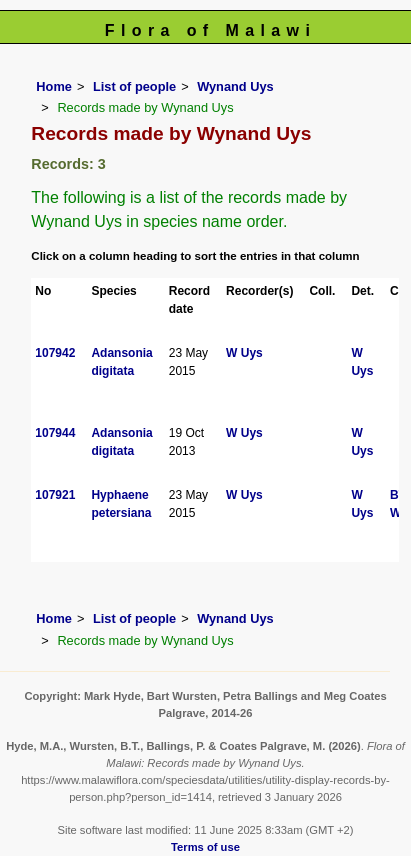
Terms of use (205, 847)
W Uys (244, 353)
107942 (55, 353)
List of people (134, 86)
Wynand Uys (235, 86)
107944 (55, 433)
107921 (55, 495)
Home (54, 86)
